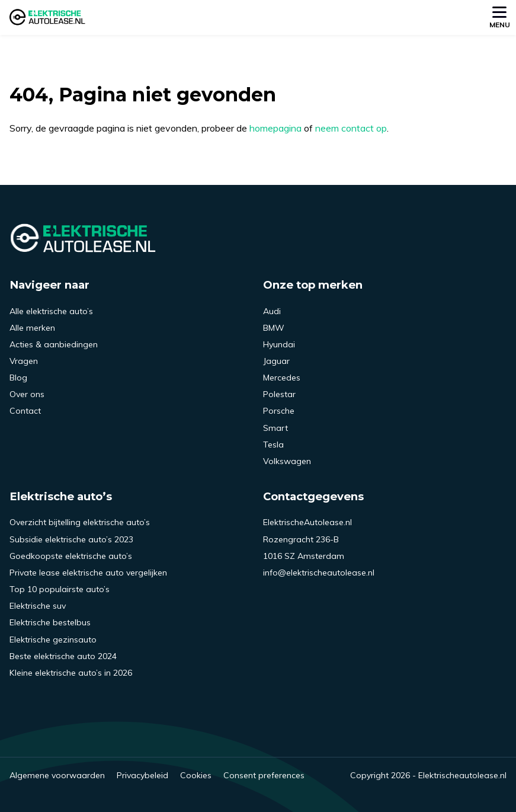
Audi (272, 311)
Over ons (27, 394)
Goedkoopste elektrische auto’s (71, 556)
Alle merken (32, 328)
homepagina (275, 128)
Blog (18, 378)
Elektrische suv (38, 606)
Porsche (279, 411)
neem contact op (351, 128)
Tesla (273, 445)
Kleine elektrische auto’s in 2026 (71, 673)
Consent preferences (264, 775)
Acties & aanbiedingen (54, 344)
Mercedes (282, 378)
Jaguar (276, 361)
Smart (275, 428)
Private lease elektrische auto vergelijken (88, 573)
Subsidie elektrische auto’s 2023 (71, 539)
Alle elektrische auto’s (51, 311)
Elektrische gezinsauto (53, 640)
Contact (25, 411)
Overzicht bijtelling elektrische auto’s (80, 522)
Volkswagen (287, 461)
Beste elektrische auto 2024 (63, 656)
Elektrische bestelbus (50, 622)
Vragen (24, 361)
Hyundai (279, 344)
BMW (274, 328)
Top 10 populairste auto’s (60, 589)
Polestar (279, 394)
